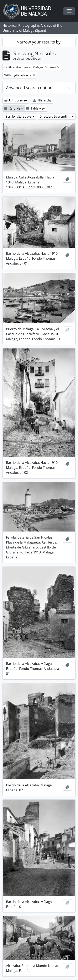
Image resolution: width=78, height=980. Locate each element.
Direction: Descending (55, 116)
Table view (36, 108)
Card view (14, 108)
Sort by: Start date (19, 116)
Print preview (16, 100)
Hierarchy (42, 100)
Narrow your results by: (39, 42)
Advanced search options (30, 88)
